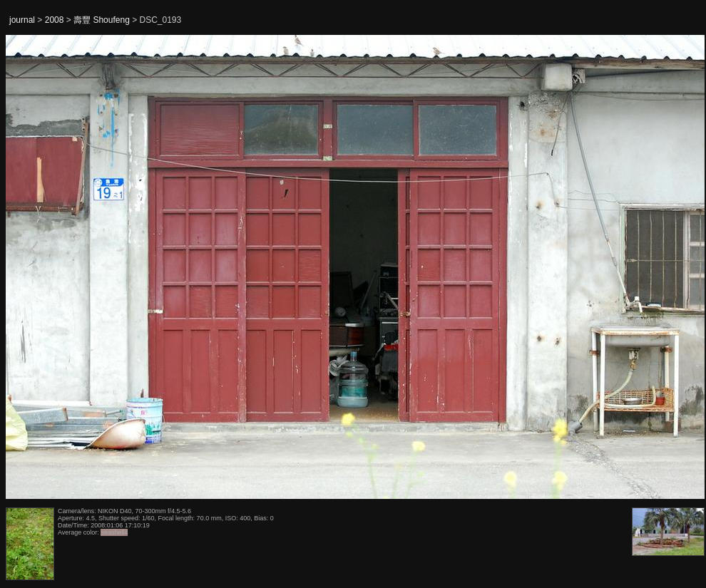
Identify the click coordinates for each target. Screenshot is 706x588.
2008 (55, 20)
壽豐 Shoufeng (102, 20)
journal (22, 20)
